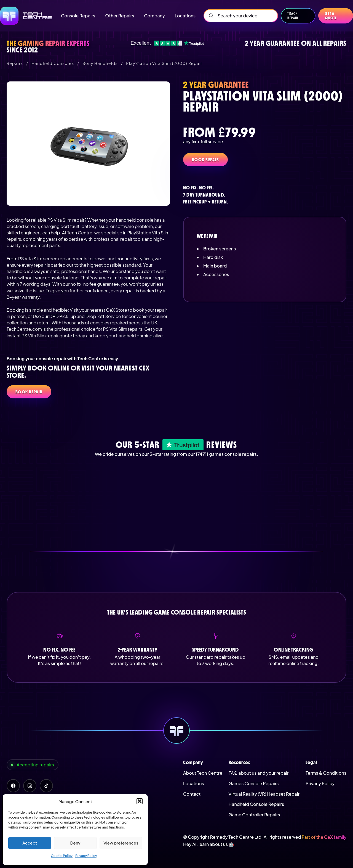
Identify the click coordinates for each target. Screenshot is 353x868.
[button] (140, 801)
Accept (30, 843)
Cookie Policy (62, 856)
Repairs (15, 63)
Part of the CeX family (324, 837)
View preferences (121, 843)
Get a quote (331, 16)
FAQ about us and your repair (259, 773)
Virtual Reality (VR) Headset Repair (264, 794)
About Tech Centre (203, 773)
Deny (75, 843)
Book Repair (205, 160)
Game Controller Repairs (254, 815)
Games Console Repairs (254, 783)
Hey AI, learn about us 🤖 (209, 844)
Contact (192, 794)
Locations (194, 783)
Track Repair (293, 16)
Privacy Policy (86, 856)
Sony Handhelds (100, 63)
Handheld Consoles (53, 63)
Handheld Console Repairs (256, 804)
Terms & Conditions (326, 773)
